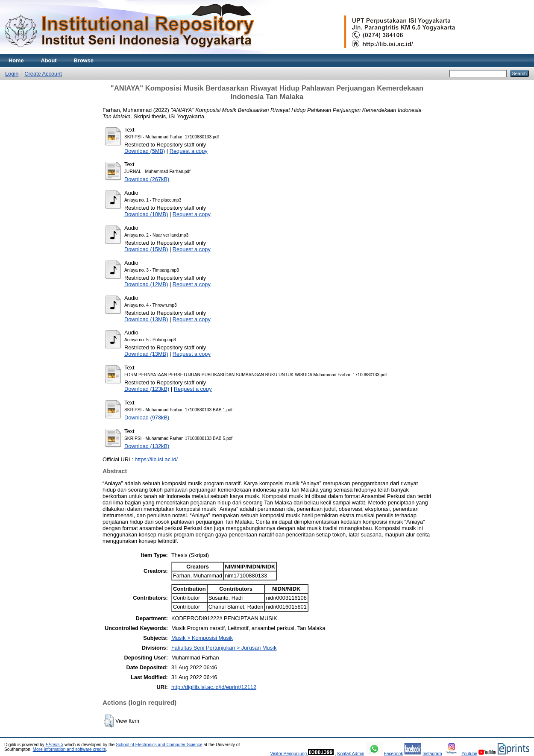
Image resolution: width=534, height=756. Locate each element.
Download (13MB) (146, 319)
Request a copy (189, 151)
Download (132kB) (147, 446)
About (49, 60)
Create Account (43, 74)
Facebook (393, 754)
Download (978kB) (147, 418)
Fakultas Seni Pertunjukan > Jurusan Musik (224, 648)
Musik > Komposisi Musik (202, 638)
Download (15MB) (146, 249)
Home (16, 60)
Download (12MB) (146, 284)
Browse (84, 60)
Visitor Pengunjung (289, 754)
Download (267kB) (147, 179)
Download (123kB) (147, 389)
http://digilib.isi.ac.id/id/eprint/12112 (214, 687)
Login (12, 74)
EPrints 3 (55, 745)
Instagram (432, 754)
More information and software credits (69, 749)
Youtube (469, 754)
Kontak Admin (351, 754)
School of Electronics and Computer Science (159, 745)
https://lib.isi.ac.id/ (156, 459)
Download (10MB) (146, 214)
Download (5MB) (145, 151)
